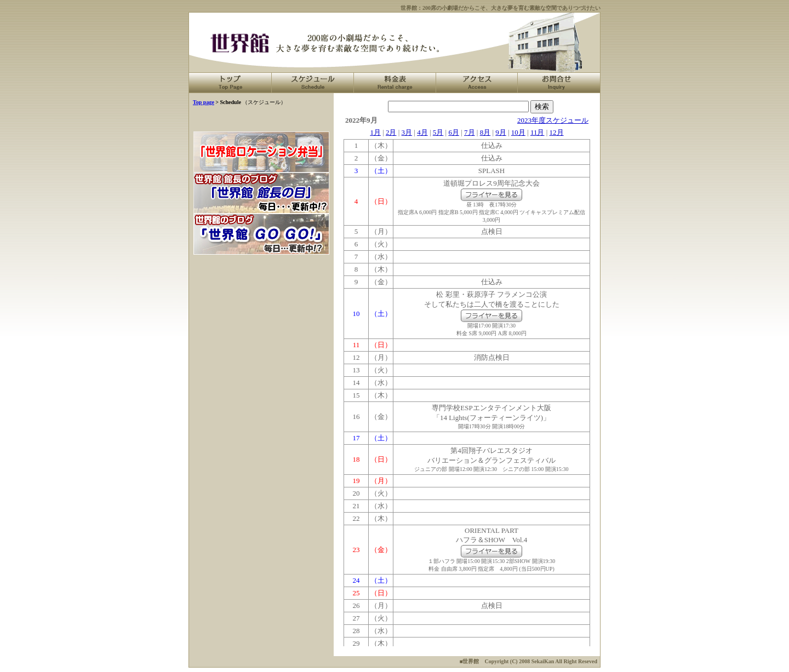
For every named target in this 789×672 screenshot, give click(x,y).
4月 (422, 132)
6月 (454, 132)
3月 (407, 132)
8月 (485, 132)
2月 (391, 132)
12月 (557, 132)
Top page (204, 102)
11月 (538, 132)
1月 (375, 132)
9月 (501, 132)
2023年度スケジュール (553, 120)
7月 (470, 132)
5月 (438, 132)
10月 (518, 132)
